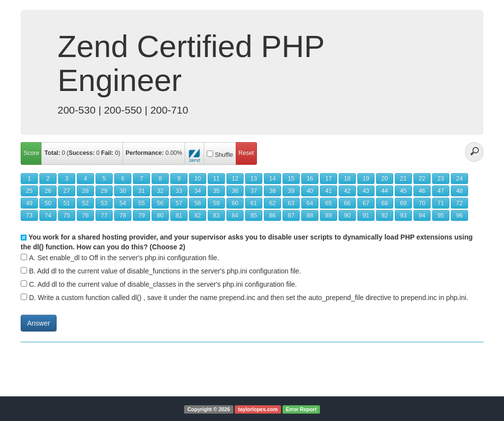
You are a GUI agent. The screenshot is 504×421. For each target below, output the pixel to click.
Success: (82, 153)
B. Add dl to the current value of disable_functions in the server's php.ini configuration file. (165, 271)
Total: (52, 153)
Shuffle (224, 155)
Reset (246, 153)
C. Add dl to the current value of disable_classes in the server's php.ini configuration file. (163, 284)
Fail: (108, 153)
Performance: (144, 153)
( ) (82, 153)
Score (31, 153)
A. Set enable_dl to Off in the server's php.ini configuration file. (124, 258)
